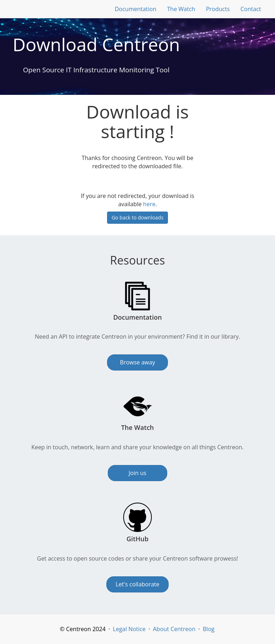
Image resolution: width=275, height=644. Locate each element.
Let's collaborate (137, 584)
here (149, 204)
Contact (251, 9)
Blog (209, 629)
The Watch (181, 9)
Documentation (135, 9)
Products (218, 9)
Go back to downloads (138, 217)
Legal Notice (129, 629)
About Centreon (174, 629)
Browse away (137, 362)
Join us (137, 473)
